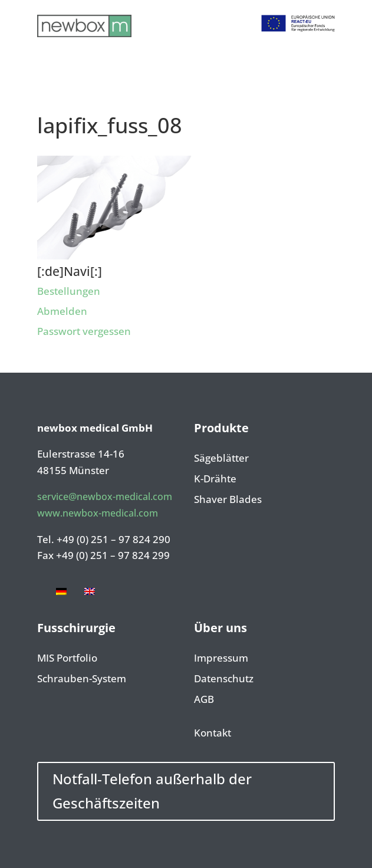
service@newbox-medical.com (105, 497)
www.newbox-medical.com (98, 513)
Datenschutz (224, 679)
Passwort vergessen (84, 331)
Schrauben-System (82, 679)
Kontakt (213, 734)
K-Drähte (215, 479)
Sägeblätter (221, 459)
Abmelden (62, 311)
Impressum (221, 659)
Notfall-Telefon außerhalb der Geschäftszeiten (152, 791)
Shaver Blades (228, 500)
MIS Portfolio (67, 659)
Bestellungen (69, 291)
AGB (204, 700)
